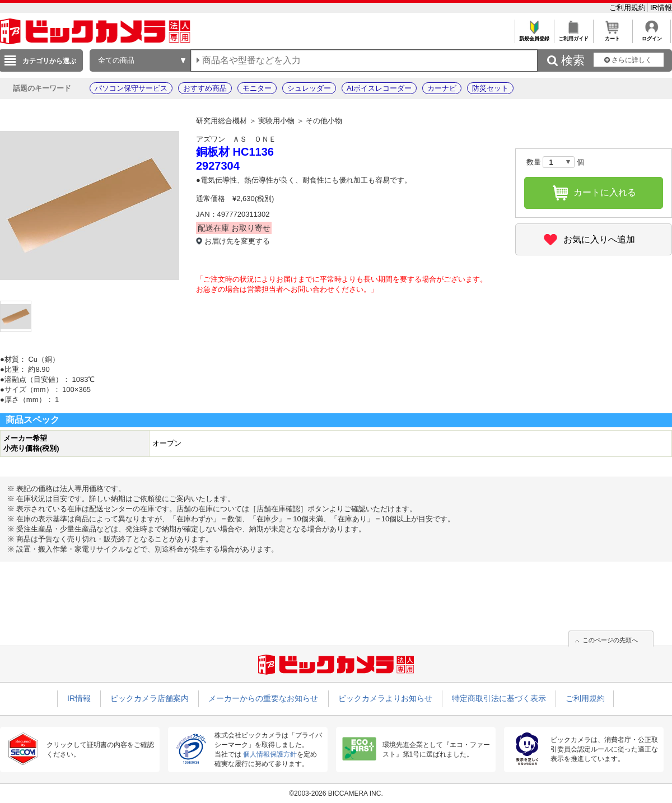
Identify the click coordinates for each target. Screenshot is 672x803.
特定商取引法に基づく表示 (499, 698)
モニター (257, 88)
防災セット (490, 88)
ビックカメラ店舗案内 (150, 698)
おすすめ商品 (205, 88)
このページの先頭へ (610, 640)
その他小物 (324, 121)
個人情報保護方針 (270, 754)
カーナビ (442, 88)
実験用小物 (276, 121)
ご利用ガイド (573, 36)
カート (612, 36)
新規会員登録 (534, 36)
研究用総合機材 (221, 121)
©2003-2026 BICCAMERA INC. (336, 793)
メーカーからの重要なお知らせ (263, 698)
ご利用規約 (629, 8)
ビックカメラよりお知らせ (385, 698)
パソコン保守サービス (131, 88)
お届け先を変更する (237, 241)
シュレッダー (309, 88)
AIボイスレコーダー (379, 88)
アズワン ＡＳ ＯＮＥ (236, 139)
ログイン (652, 36)
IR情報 (661, 8)
